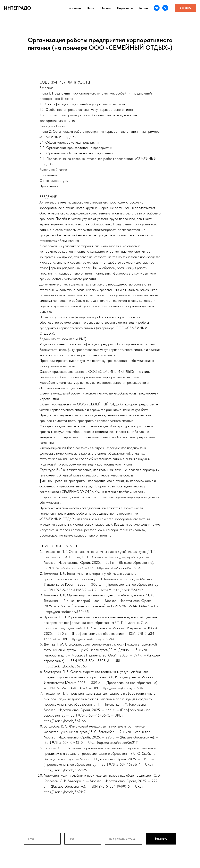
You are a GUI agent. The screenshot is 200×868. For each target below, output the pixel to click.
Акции (143, 8)
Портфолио (125, 8)
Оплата (106, 8)
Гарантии (74, 8)
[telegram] (165, 8)
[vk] (157, 8)
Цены (91, 8)
